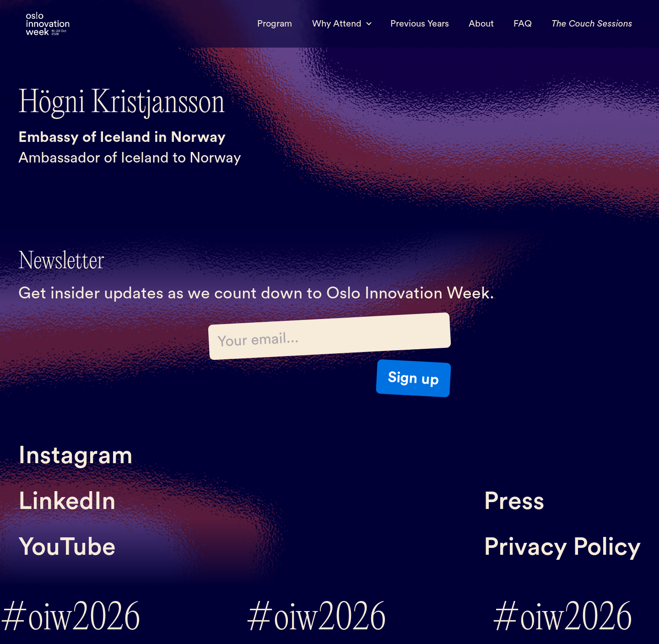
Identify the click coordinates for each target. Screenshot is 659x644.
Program (275, 24)
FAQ (523, 24)
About (481, 24)
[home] (48, 24)
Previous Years (420, 24)
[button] (341, 24)
